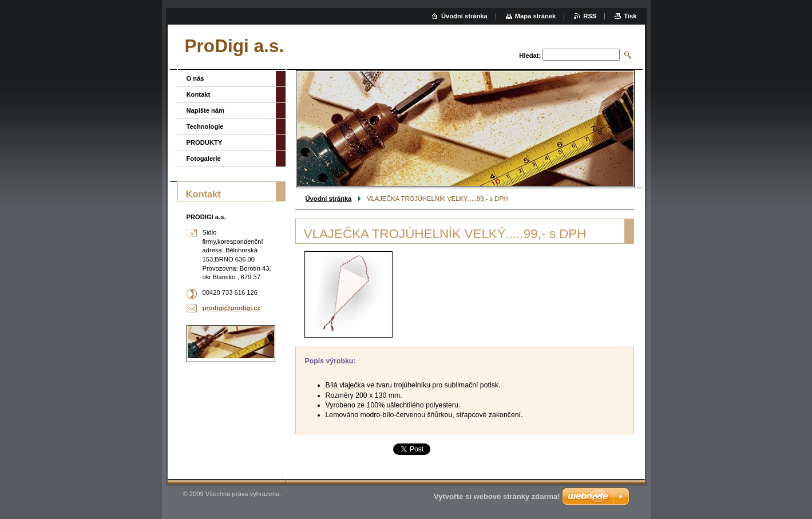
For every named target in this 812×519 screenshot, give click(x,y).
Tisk (630, 16)
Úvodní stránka (329, 199)
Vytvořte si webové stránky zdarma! (497, 496)
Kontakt (199, 94)
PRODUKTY (205, 142)
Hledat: (530, 56)
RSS (590, 16)
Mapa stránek (536, 16)
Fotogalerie (204, 159)
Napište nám (206, 110)
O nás (195, 78)
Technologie (205, 126)
